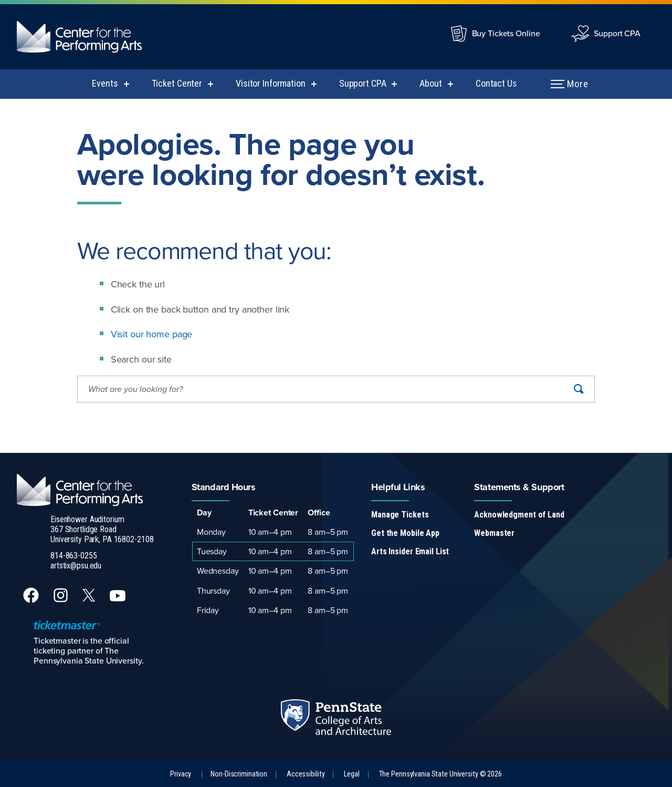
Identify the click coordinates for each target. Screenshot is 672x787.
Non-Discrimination (239, 774)
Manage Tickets (400, 515)
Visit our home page (152, 334)
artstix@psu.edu (76, 566)
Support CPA (617, 33)
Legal (351, 774)
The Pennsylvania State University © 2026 (440, 774)
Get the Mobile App (405, 533)
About (430, 83)
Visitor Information (271, 83)
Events (105, 83)
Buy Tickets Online (506, 33)
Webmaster (494, 533)
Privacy (181, 774)
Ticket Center (177, 83)
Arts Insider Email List (410, 551)
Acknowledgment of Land (519, 515)
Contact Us (496, 83)
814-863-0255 (74, 556)
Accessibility (306, 774)
